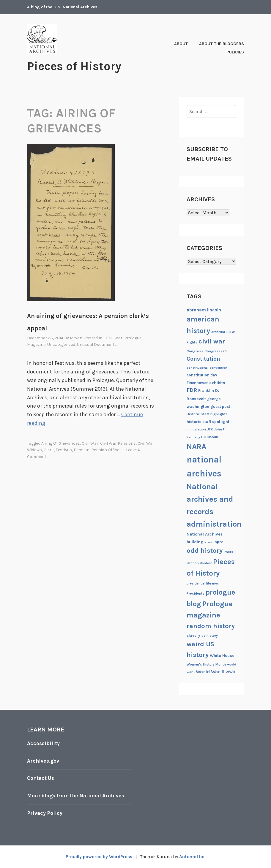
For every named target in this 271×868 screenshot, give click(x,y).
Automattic (193, 857)
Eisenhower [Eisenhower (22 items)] (197, 382)
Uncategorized (61, 344)
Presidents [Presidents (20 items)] (196, 593)
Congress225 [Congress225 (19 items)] (216, 351)
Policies (235, 52)
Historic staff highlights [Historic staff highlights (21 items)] (207, 414)
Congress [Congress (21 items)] (195, 351)
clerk (49, 450)
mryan (76, 338)
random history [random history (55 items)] (211, 626)
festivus (64, 450)
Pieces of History (76, 66)
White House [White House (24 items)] (222, 655)
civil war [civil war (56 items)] (212, 341)
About (181, 44)
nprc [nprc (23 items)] (219, 542)
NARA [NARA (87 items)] (196, 446)
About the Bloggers (222, 44)
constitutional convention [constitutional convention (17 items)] (207, 368)
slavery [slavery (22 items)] (193, 635)
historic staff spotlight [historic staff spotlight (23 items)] (208, 421)
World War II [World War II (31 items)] (210, 671)
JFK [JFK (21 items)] (210, 429)
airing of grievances (61, 443)
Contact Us (41, 778)
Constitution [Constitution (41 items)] (203, 359)
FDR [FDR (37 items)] (192, 390)
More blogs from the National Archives (78, 795)
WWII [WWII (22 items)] (230, 672)
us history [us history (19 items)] (210, 636)
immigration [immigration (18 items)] (196, 429)
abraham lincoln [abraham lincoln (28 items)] (204, 310)
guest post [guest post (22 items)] (220, 406)
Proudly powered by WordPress (99, 857)
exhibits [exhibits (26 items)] (217, 382)
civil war (90, 443)
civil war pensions (118, 443)
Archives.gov (43, 761)
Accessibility (44, 743)
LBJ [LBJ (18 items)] (204, 437)
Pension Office (105, 450)
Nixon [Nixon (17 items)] (209, 542)
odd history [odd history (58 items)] (205, 550)
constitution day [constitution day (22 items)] (202, 375)
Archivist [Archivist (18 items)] (218, 332)
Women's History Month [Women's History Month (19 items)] (206, 664)
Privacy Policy (45, 813)
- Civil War (113, 338)
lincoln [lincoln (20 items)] (213, 437)
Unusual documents (97, 344)
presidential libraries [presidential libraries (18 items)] (203, 583)
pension (82, 450)
